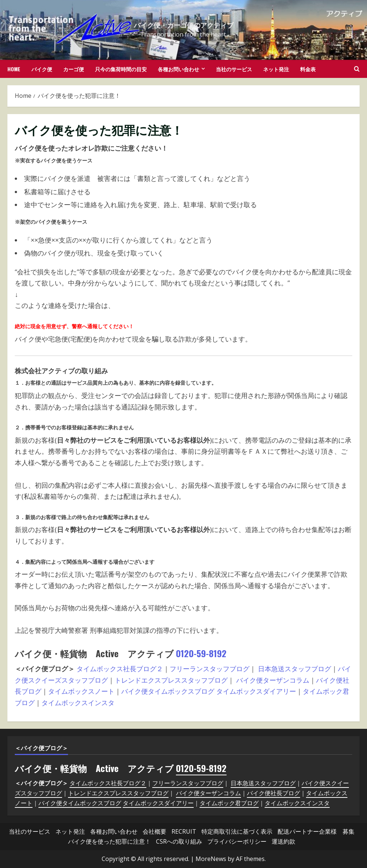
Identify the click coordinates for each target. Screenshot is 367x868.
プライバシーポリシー (237, 841)
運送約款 (283, 841)
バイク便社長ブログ (273, 793)
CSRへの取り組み (179, 841)
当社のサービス (234, 69)
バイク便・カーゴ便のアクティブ (184, 25)
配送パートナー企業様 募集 (316, 831)
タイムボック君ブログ (229, 803)
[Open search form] (357, 69)
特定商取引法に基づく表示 (237, 831)
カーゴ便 (74, 69)
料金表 (308, 69)
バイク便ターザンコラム (273, 680)
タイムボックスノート (81, 691)
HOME (14, 69)
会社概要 (154, 831)
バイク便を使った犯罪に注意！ (109, 841)
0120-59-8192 (201, 653)
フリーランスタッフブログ (210, 669)
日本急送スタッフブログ (295, 669)
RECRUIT (184, 831)
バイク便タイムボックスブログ (168, 691)
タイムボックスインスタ (78, 703)
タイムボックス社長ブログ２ (120, 669)
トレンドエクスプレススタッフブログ (171, 680)
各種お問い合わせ (179, 69)
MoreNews (211, 859)
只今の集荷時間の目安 (121, 69)
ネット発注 (276, 69)
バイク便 (42, 69)
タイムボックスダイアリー (256, 691)
